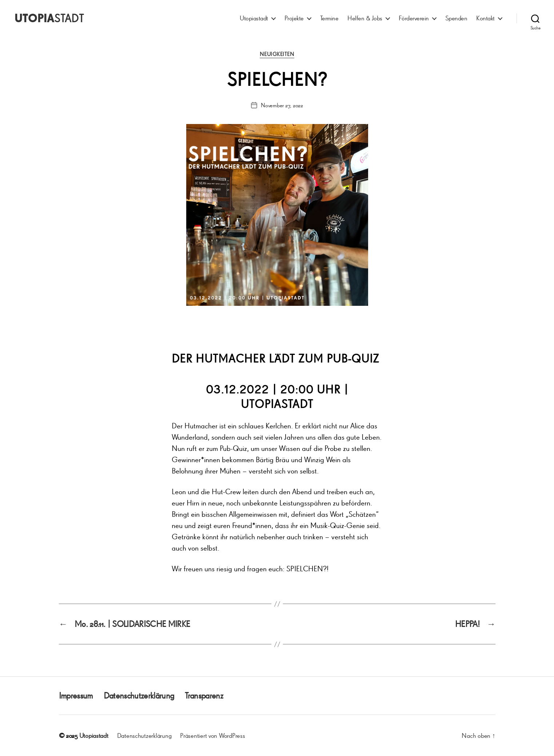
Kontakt (485, 18)
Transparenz (204, 695)
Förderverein (414, 18)
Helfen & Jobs (365, 18)
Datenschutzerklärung (139, 695)
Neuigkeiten (277, 54)
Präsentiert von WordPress (212, 735)
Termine (329, 18)
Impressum (76, 695)
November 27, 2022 (282, 105)
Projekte (294, 18)
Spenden (456, 18)
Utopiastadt (254, 18)
